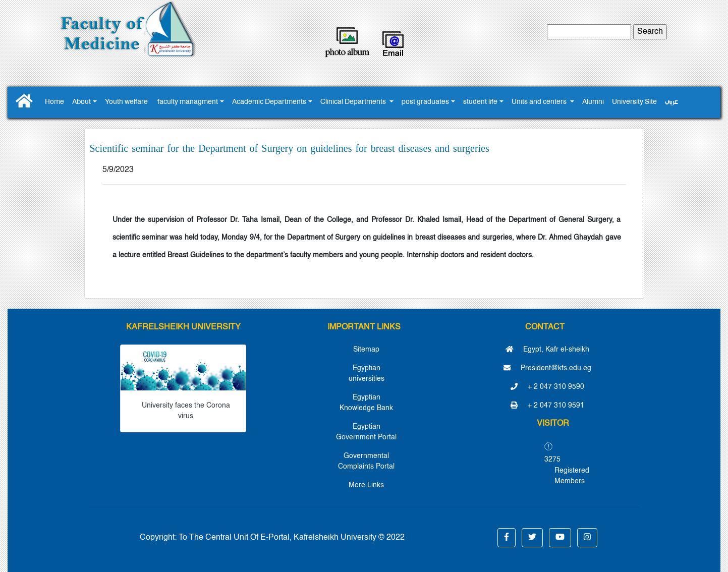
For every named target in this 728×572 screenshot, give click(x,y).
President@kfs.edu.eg (547, 368)
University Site (634, 102)
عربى (671, 102)
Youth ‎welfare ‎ (127, 102)
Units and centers (540, 102)
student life (480, 102)
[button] (507, 538)
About (81, 102)
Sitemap (366, 350)
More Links (366, 485)
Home (54, 102)
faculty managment (188, 102)
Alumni (593, 102)
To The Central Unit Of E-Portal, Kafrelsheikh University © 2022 (292, 538)
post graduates (425, 102)
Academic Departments (269, 102)
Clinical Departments (354, 102)
